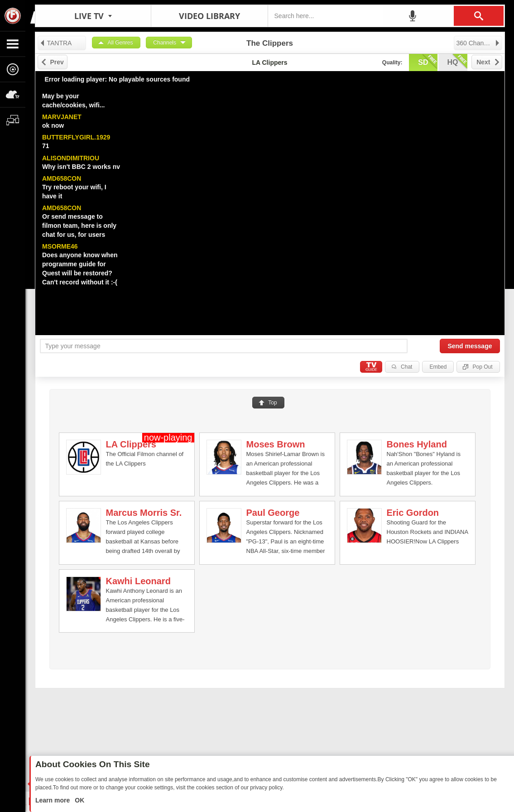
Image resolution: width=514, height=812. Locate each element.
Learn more (53, 800)
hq (457, 62)
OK (79, 800)
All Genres (120, 43)
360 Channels (478, 43)
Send (470, 346)
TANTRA (56, 43)
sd (428, 62)
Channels (165, 43)
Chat (406, 367)
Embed (438, 367)
